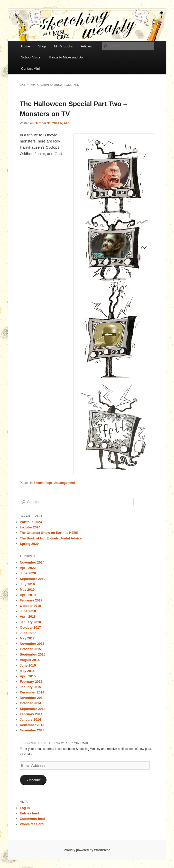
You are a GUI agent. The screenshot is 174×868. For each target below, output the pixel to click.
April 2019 (28, 595)
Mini (67, 123)
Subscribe (33, 780)
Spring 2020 (29, 544)
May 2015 (27, 671)
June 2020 (28, 573)
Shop (42, 46)
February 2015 (31, 682)
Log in (25, 808)
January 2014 (30, 719)
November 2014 (32, 698)
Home (26, 46)
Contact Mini (30, 69)
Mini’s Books (63, 46)
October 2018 (30, 606)
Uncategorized (64, 483)
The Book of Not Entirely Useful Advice (51, 538)
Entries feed (29, 813)
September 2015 (33, 654)
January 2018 (30, 622)
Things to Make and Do (66, 57)
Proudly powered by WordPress (87, 850)
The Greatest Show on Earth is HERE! (50, 533)
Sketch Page (43, 483)
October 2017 (30, 627)
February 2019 (31, 600)
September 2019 (33, 579)
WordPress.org (32, 824)
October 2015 (30, 649)
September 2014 (33, 709)
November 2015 (32, 644)
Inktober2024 (30, 527)
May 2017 (27, 638)
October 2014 (30, 703)
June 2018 (28, 611)
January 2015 (30, 687)
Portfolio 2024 (31, 522)
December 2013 (32, 725)
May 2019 (27, 590)
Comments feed (32, 819)
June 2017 (28, 633)
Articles (86, 46)
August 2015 (30, 660)
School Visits (31, 57)
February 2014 (31, 714)
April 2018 (28, 616)
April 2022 (28, 568)
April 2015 (28, 676)
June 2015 (28, 665)
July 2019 (27, 584)
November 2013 (32, 730)
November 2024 (32, 562)
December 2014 (32, 692)
